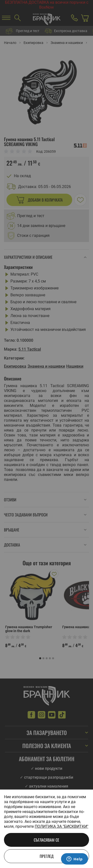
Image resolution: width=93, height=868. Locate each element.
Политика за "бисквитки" (62, 826)
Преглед (47, 856)
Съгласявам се (46, 840)
